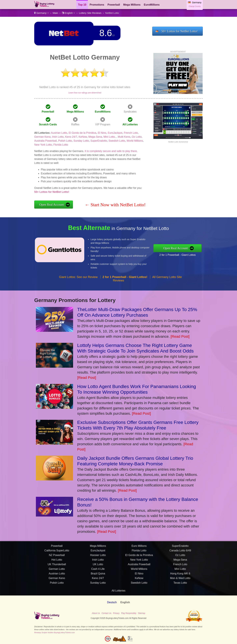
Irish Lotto (58, 137)
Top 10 (82, 5)
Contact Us (106, 613)
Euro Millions (139, 548)
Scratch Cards (48, 124)
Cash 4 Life (98, 571)
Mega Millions (132, 5)
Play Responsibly (129, 613)
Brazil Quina (98, 576)
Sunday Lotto (81, 141)
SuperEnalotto (99, 141)
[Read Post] (180, 336)
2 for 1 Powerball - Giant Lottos (179, 254)
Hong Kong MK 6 (180, 576)
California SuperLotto (57, 553)
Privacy (116, 613)
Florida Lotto (61, 145)
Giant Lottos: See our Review (78, 279)
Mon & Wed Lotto (180, 580)
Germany (42, 13)
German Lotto (57, 571)
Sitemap (142, 613)
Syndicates (130, 112)
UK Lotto (98, 566)
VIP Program (103, 124)
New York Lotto (43, 145)
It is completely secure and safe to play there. (111, 151)
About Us (96, 613)
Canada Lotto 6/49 (180, 553)
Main (55, 13)
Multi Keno (124, 137)
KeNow (83, 137)
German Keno (42, 137)
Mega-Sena (95, 137)
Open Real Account (52, 205)
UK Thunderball (57, 566)
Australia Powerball (46, 141)
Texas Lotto (180, 585)
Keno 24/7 (71, 137)
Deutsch (112, 602)
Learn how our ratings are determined (85, 93)
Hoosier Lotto (98, 557)
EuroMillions (152, 5)
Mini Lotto (109, 137)
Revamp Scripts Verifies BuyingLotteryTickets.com (54, 632)
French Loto (131, 133)
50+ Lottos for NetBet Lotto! (179, 31)
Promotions (97, 5)
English (69, 13)
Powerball (114, 5)
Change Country (195, 6)
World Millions (135, 141)
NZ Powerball (57, 557)
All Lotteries (130, 124)
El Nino (102, 133)
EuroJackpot (115, 133)
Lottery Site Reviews (90, 13)
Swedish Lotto (117, 141)
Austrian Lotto (59, 133)
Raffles (75, 124)
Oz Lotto (137, 137)
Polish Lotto (65, 141)
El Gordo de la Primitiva (82, 133)
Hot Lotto (57, 562)
